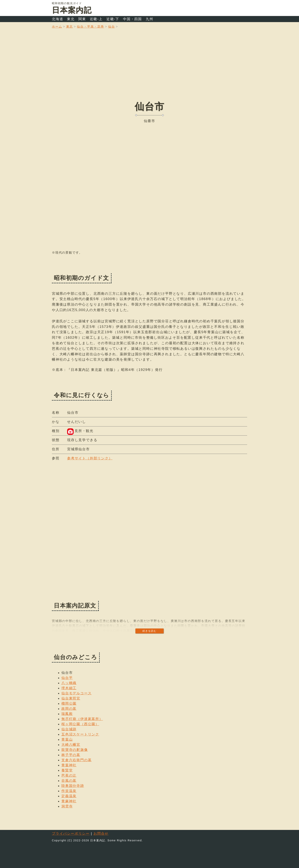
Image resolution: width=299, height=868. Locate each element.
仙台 (112, 27)
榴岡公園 (69, 704)
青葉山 (67, 739)
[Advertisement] (149, 68)
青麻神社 (69, 801)
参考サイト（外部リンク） (90, 458)
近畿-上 (96, 19)
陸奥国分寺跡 (73, 786)
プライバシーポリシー (71, 834)
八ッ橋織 (69, 683)
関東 (82, 19)
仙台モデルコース (76, 693)
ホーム (57, 27)
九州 (149, 19)
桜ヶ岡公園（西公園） (80, 724)
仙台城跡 (69, 729)
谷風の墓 (69, 781)
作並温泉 (69, 791)
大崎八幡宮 (71, 745)
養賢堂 (67, 770)
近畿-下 (113, 19)
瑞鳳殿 (67, 714)
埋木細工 (69, 688)
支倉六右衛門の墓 (76, 760)
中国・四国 (132, 19)
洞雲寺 (67, 806)
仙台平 (67, 678)
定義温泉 (69, 796)
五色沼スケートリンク (80, 734)
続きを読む (149, 631)
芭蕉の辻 (69, 775)
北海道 (57, 19)
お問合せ (101, 834)
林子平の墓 (71, 755)
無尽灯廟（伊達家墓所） (82, 719)
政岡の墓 (69, 709)
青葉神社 (69, 765)
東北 (71, 19)
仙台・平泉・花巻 (90, 27)
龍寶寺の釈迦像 (75, 750)
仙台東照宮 (71, 698)
